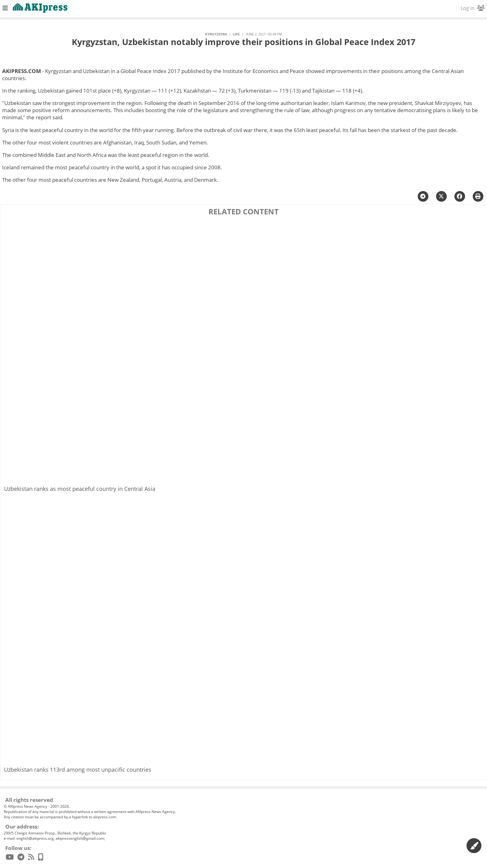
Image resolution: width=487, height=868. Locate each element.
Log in (473, 8)
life (236, 34)
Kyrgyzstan (216, 34)
